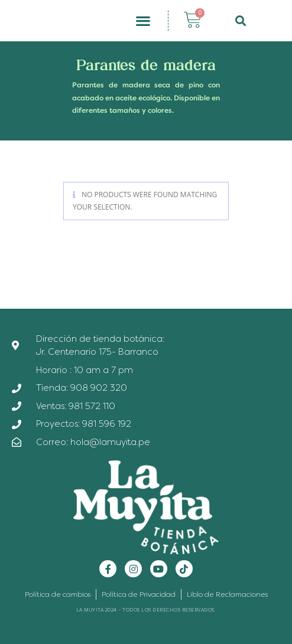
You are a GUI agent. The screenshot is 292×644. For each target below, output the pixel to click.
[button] (143, 21)
